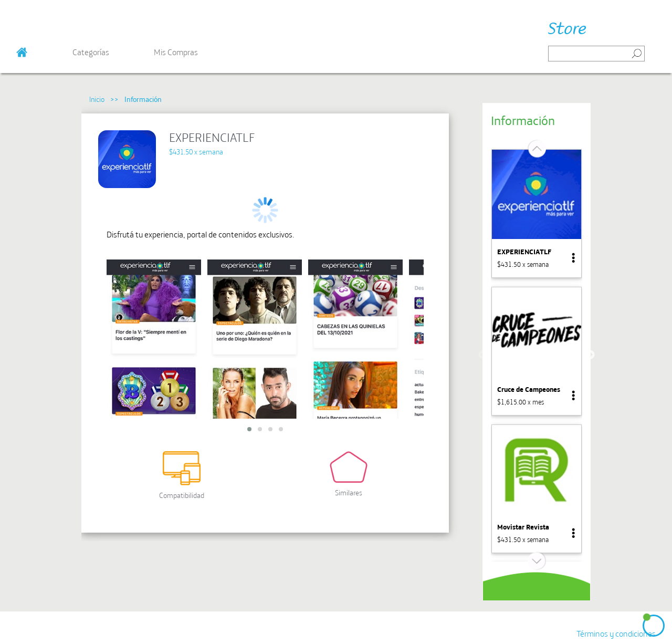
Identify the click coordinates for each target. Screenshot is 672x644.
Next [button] (590, 355)
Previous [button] (483, 355)
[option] (537, 214)
